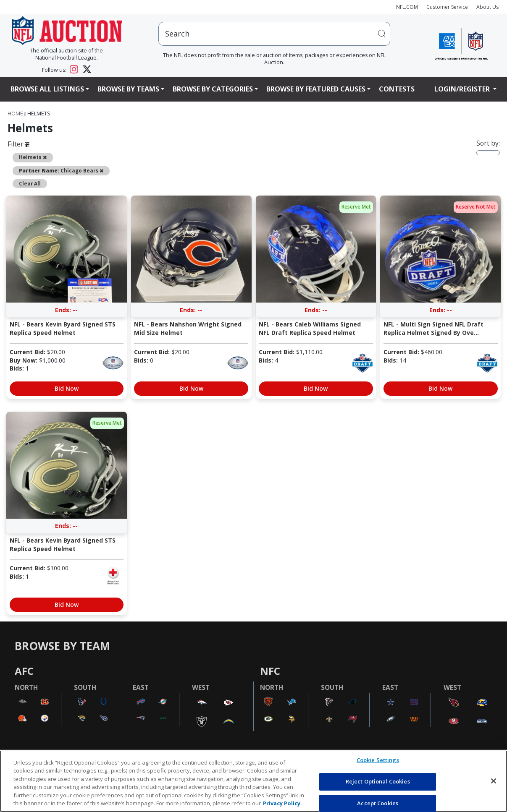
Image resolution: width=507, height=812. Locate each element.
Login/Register (463, 89)
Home (15, 114)
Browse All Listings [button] (47, 89)
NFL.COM (407, 7)
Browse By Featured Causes (316, 89)
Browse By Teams (128, 89)
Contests (397, 89)
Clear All (30, 183)
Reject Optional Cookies (378, 781)
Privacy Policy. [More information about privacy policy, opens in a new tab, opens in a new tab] (282, 803)
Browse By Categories (213, 89)
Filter (18, 144)
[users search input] (274, 34)
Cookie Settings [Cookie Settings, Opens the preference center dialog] (378, 760)
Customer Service (447, 7)
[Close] (494, 781)
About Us (487, 7)
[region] (253, 781)
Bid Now (67, 388)
